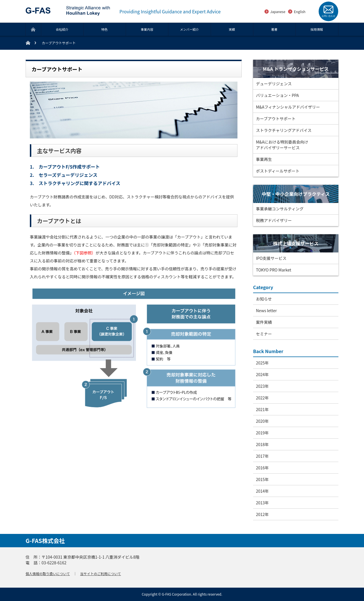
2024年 (262, 374)
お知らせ (264, 299)
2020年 (262, 421)
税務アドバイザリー (274, 220)
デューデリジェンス (274, 84)
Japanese (278, 12)
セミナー (264, 334)
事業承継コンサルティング (280, 209)
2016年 (262, 468)
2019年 (262, 433)
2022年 (262, 398)
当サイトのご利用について (101, 574)
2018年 (262, 444)
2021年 (262, 409)
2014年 (262, 491)
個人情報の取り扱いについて (48, 574)
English (300, 12)
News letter (266, 310)
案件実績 (264, 322)
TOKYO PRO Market (274, 270)
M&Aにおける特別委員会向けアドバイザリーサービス (282, 145)
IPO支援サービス (271, 258)
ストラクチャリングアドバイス (284, 130)
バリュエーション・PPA (277, 95)
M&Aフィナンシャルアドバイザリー (288, 107)
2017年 (262, 456)
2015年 (262, 479)
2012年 (262, 514)
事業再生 (264, 159)
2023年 (262, 386)
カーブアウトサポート (276, 119)
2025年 (262, 363)
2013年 (262, 503)
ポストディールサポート (278, 171)
